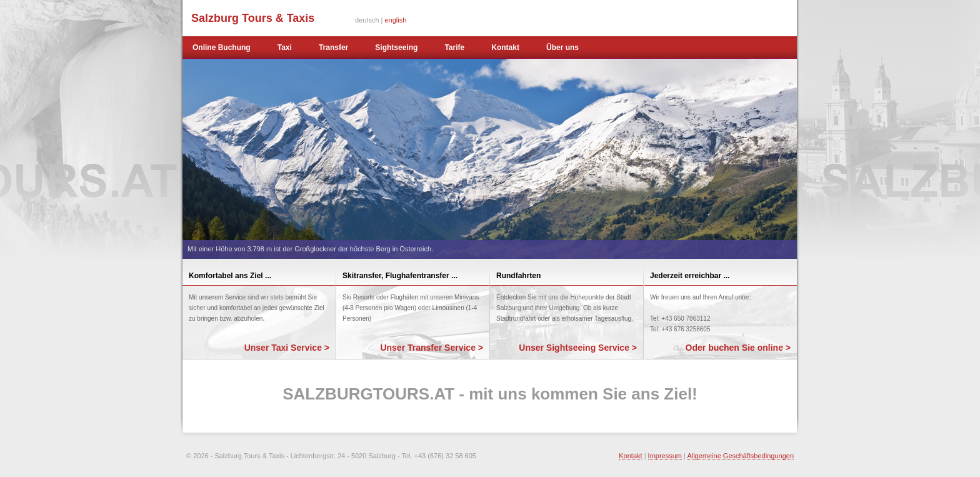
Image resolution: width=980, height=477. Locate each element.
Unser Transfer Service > (432, 348)
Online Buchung (222, 48)
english (396, 20)
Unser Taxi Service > (287, 348)
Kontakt (505, 48)
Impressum (665, 456)
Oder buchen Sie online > (738, 348)
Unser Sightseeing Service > (578, 348)
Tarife (454, 48)
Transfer (333, 48)
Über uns (562, 48)
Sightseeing (396, 48)
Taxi (285, 48)
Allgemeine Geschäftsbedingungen (740, 456)
